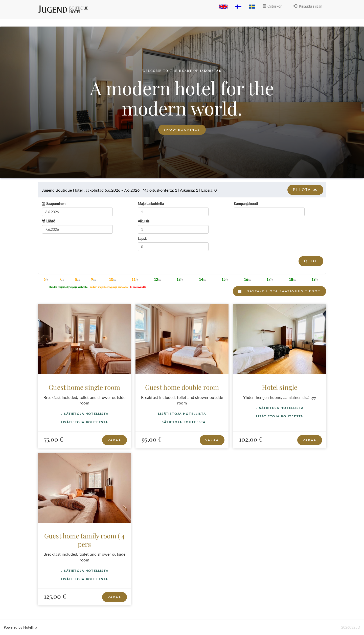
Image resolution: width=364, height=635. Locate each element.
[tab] (182, 190)
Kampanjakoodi (246, 204)
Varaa (115, 440)
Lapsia (143, 239)
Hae (311, 261)
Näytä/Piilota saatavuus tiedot (279, 291)
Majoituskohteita (151, 204)
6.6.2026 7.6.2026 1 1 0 (129, 190)
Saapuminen (56, 204)
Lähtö (51, 221)
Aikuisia (144, 221)
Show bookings (182, 130)
